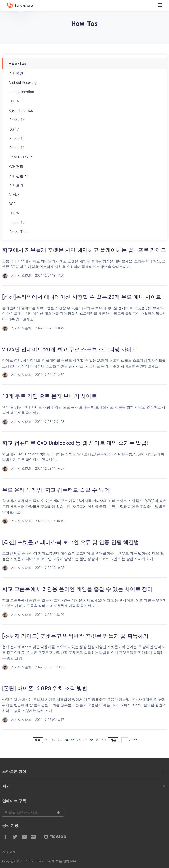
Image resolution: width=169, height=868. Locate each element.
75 (72, 740)
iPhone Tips (18, 232)
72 (53, 740)
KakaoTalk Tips (21, 111)
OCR (12, 204)
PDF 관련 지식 (20, 176)
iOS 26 (14, 213)
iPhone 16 (17, 148)
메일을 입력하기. (33, 813)
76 (79, 740)
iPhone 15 (17, 139)
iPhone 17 (17, 223)
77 (85, 740)
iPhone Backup (20, 157)
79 (97, 740)
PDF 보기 (16, 185)
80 (104, 740)
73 (60, 740)
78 (91, 740)
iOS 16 (14, 101)
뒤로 (38, 740)
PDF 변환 (16, 73)
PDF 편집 (16, 166)
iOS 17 (14, 129)
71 (47, 740)
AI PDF (14, 194)
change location (21, 92)
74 (66, 740)
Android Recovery (23, 83)
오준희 (27, 276)
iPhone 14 (17, 120)
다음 (113, 740)
